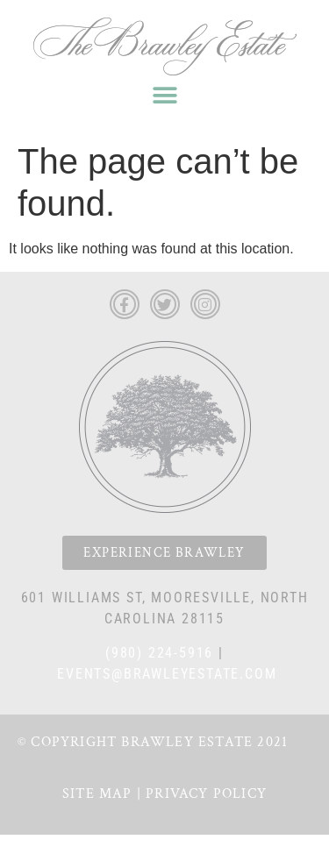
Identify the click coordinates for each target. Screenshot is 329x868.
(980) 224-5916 (159, 653)
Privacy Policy (206, 794)
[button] (164, 95)
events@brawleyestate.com (167, 674)
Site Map (97, 794)
